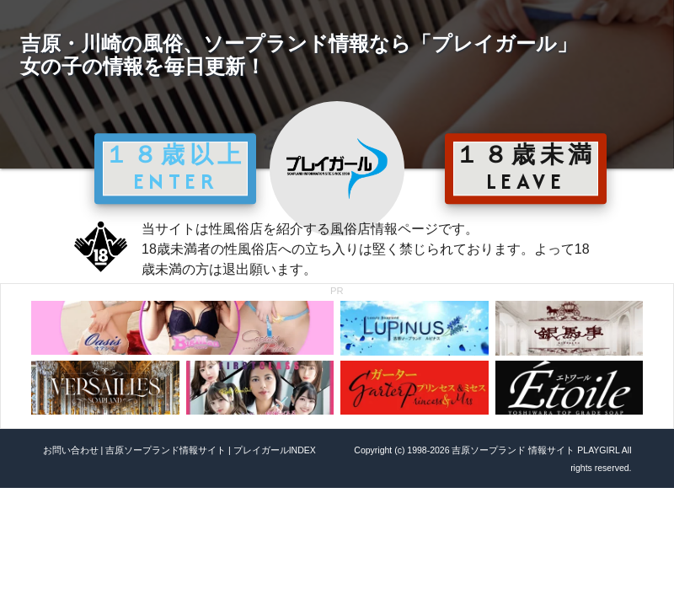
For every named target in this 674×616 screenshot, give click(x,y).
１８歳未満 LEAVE (526, 168)
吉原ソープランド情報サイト (166, 450)
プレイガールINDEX (275, 450)
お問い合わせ (71, 450)
